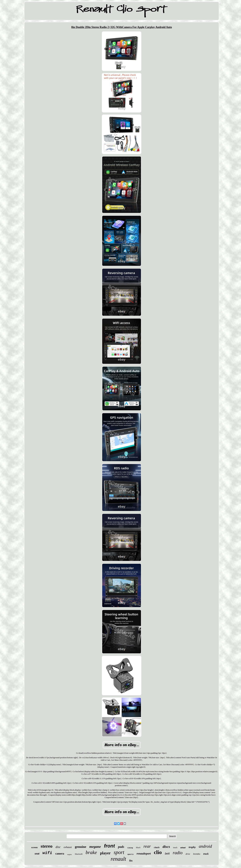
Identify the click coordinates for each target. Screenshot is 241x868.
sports (130, 854)
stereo (47, 846)
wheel (183, 848)
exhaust (68, 847)
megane (95, 847)
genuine (81, 847)
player (105, 853)
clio (158, 852)
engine (69, 854)
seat (37, 853)
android (205, 846)
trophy (192, 847)
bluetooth (79, 854)
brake (91, 852)
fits (131, 861)
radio (178, 853)
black (138, 847)
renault (118, 859)
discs (166, 847)
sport (119, 852)
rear (147, 846)
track (206, 854)
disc (58, 847)
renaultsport (144, 854)
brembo (197, 854)
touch (175, 848)
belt (167, 853)
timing (130, 848)
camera (60, 854)
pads (121, 847)
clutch (157, 847)
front (109, 846)
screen (34, 847)
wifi (47, 853)
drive (188, 854)
